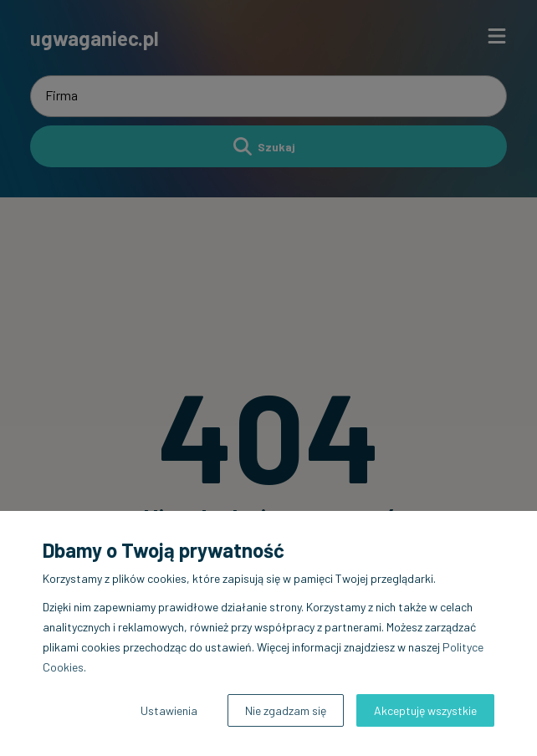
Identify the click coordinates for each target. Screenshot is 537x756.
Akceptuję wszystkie (425, 710)
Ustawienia (169, 710)
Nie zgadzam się (286, 710)
